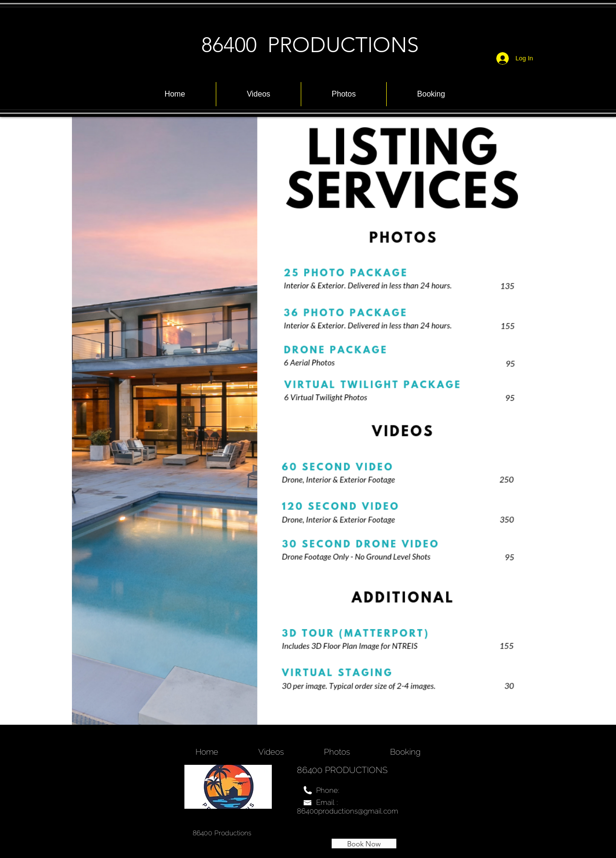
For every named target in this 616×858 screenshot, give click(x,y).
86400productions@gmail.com (348, 811)
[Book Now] (364, 844)
